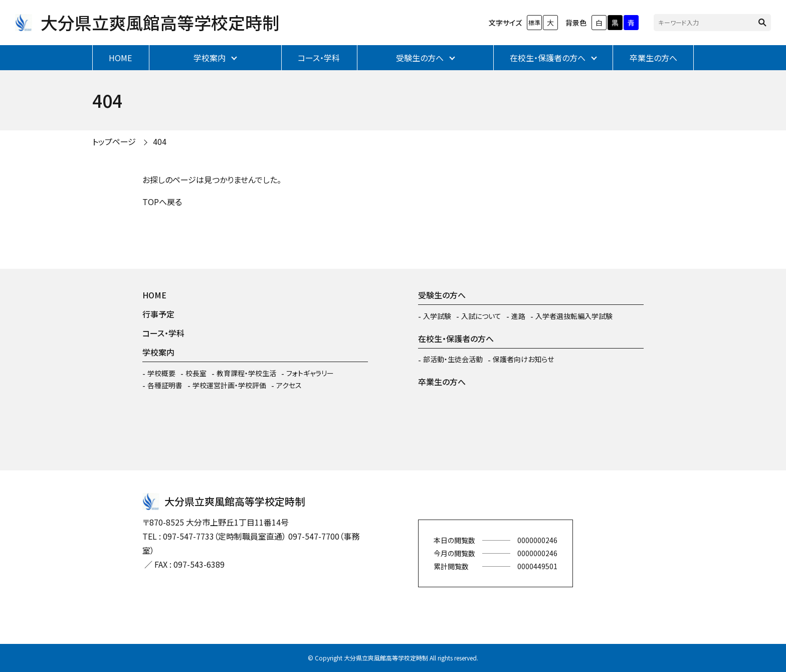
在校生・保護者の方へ (548, 58)
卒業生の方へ (653, 58)
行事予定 (158, 314)
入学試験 (437, 316)
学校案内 (210, 58)
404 (160, 141)
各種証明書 (165, 385)
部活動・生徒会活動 (453, 359)
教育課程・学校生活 (246, 373)
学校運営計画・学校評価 (229, 385)
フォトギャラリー (310, 373)
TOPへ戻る (162, 202)
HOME (120, 58)
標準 (534, 22)
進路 (518, 316)
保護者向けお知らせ (523, 359)
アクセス (289, 385)
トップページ (114, 141)
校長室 (196, 373)
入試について (481, 316)
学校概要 (161, 373)
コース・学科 (319, 58)
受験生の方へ (420, 58)
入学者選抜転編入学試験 (574, 316)
